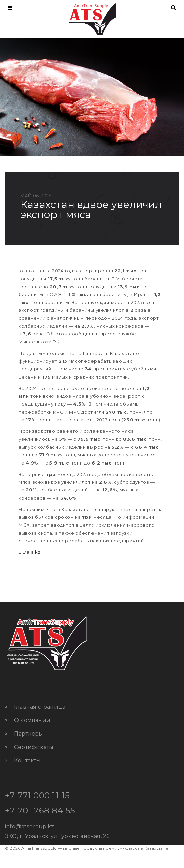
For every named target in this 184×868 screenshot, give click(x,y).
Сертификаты (34, 747)
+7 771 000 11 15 (37, 795)
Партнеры (29, 734)
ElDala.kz (29, 552)
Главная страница (40, 707)
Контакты (28, 761)
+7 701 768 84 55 (40, 810)
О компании (32, 720)
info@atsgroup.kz (30, 826)
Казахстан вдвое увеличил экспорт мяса (91, 209)
